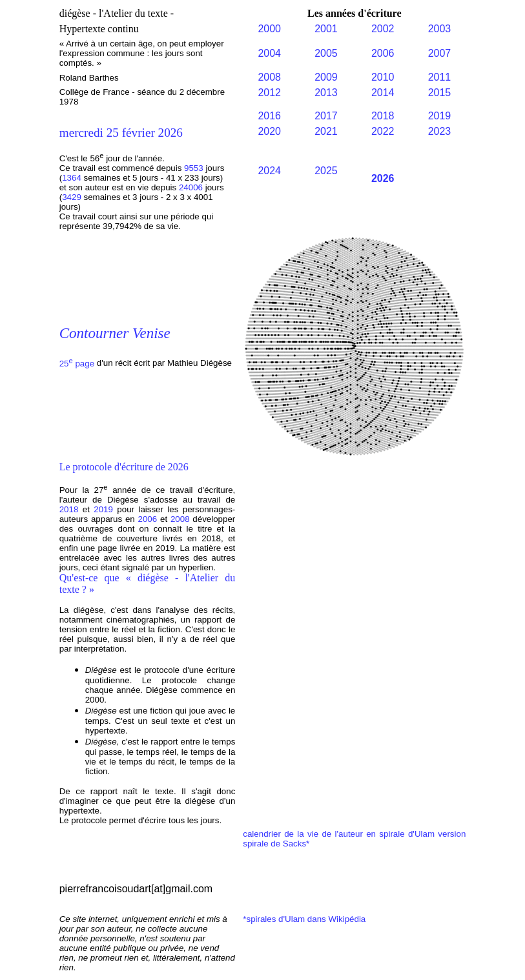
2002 (383, 29)
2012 (269, 93)
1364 (72, 178)
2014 (383, 93)
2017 (326, 116)
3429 (72, 197)
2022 (383, 131)
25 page (77, 364)
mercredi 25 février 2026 (121, 133)
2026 (383, 178)
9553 (195, 168)
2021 (326, 131)
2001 (326, 29)
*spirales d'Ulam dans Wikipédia (304, 919)
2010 (383, 77)
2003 (440, 29)
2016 (269, 116)
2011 (440, 77)
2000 (269, 29)
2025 (326, 171)
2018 (383, 116)
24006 (192, 187)
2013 (326, 93)
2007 (440, 53)
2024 (269, 171)
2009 (326, 77)
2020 (269, 131)
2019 (440, 116)
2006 (383, 53)
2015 (440, 93)
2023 (440, 131)
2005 (326, 53)
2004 (269, 53)
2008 (269, 77)
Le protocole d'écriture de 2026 (124, 467)
